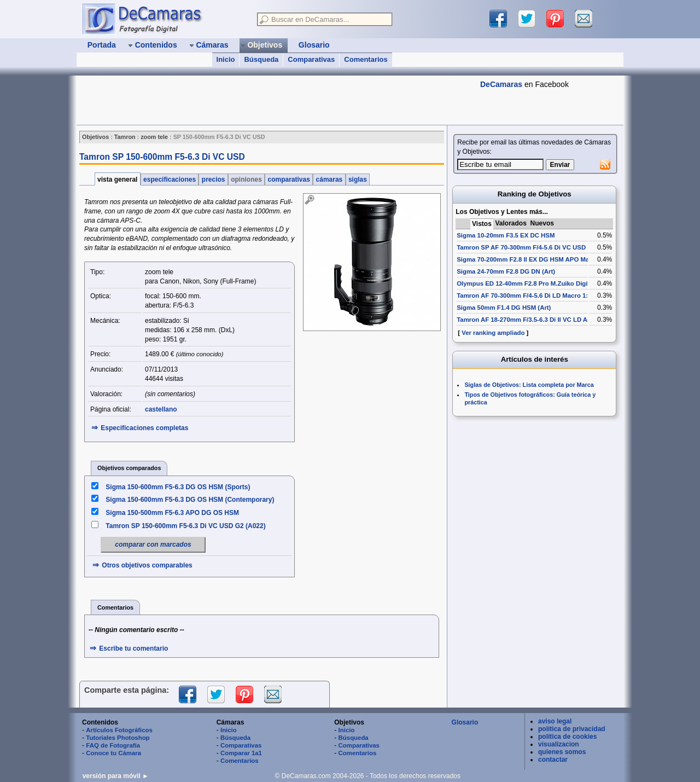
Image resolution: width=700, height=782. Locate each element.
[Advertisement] (276, 100)
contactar (553, 760)
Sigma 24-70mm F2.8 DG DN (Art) (506, 271)
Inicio (226, 59)
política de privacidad (572, 729)
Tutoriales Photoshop (118, 738)
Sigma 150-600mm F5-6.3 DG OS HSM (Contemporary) (190, 500)
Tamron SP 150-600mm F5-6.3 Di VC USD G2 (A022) (185, 526)
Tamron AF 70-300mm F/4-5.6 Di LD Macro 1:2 (524, 296)
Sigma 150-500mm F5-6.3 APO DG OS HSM (172, 513)
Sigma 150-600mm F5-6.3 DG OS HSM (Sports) (178, 487)
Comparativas (311, 59)
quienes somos (562, 752)
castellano (161, 409)
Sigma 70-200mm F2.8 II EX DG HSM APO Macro (528, 259)
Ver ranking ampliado (493, 333)
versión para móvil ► (116, 776)
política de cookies (567, 737)
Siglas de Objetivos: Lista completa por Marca (529, 385)
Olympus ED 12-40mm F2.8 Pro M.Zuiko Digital (526, 283)
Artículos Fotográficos (119, 730)
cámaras (329, 179)
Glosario (465, 722)
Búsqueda (261, 59)
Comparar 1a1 (241, 753)
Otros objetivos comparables (147, 565)
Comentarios (366, 59)
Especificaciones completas (144, 428)
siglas (358, 179)
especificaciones (170, 179)
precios (213, 179)
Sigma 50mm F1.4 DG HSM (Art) (504, 308)
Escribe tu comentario (133, 648)
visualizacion (559, 744)
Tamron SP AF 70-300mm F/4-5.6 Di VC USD (521, 247)
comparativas (289, 179)
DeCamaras (501, 84)
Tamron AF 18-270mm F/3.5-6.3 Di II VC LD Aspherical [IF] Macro (551, 320)
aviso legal (555, 721)
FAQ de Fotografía (113, 745)
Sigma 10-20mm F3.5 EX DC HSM (506, 235)
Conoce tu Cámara (113, 753)
